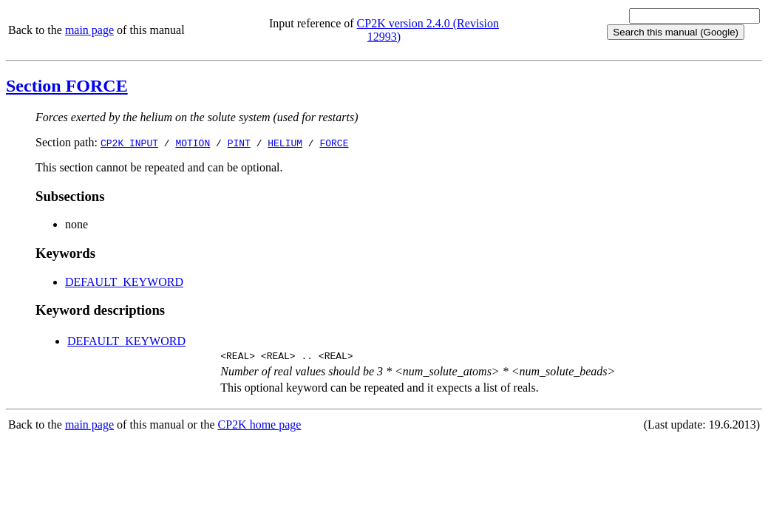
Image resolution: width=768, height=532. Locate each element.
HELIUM (285, 143)
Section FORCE (67, 86)
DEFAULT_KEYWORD (124, 282)
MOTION (193, 143)
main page (89, 30)
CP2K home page (260, 427)
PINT (239, 143)
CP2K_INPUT (129, 143)
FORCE (334, 143)
